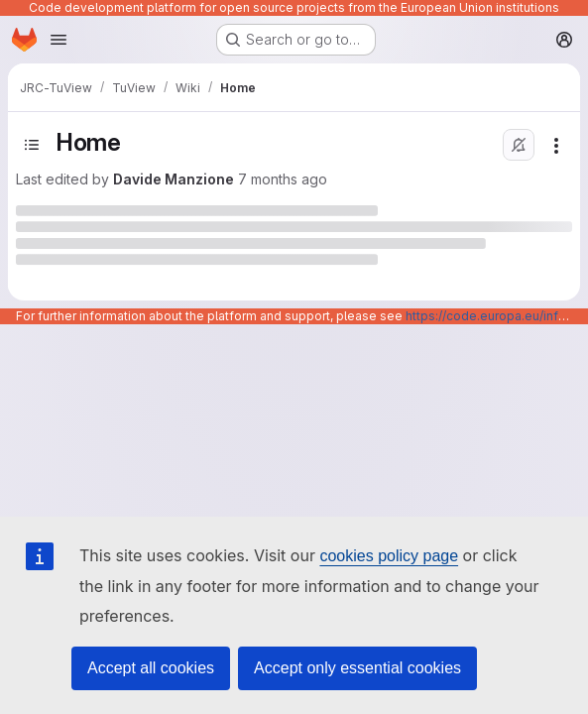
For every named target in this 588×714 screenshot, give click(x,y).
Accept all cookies (151, 668)
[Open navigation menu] (59, 40)
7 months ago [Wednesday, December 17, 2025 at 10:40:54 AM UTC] (283, 179)
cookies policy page (389, 556)
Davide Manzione (174, 179)
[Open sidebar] (32, 145)
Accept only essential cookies (357, 668)
